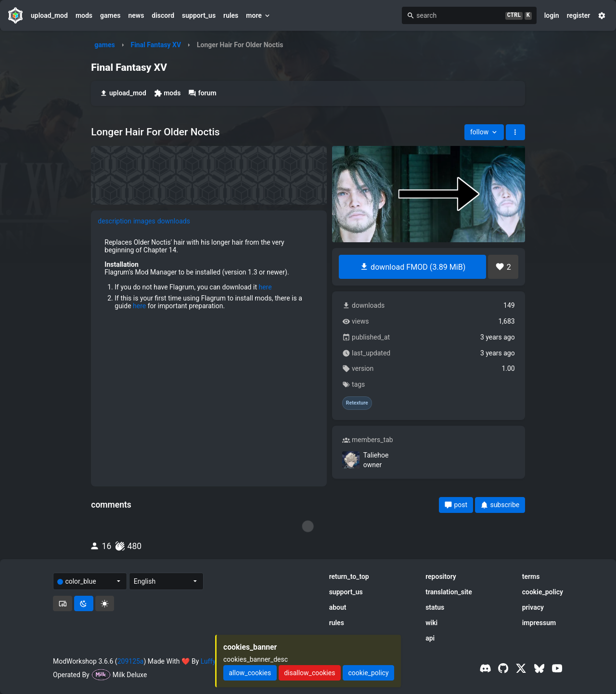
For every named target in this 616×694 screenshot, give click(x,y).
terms (531, 576)
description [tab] (115, 221)
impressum (539, 623)
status (435, 607)
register (579, 15)
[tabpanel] (209, 277)
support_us (199, 15)
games (110, 15)
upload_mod (49, 15)
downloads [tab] (174, 221)
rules (231, 15)
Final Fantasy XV (156, 45)
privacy (533, 607)
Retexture (357, 403)
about (338, 607)
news (136, 15)
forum (202, 93)
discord (163, 15)
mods (84, 15)
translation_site (449, 592)
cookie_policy (543, 592)
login (552, 15)
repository (441, 576)
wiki (431, 623)
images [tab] (144, 221)
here (265, 287)
